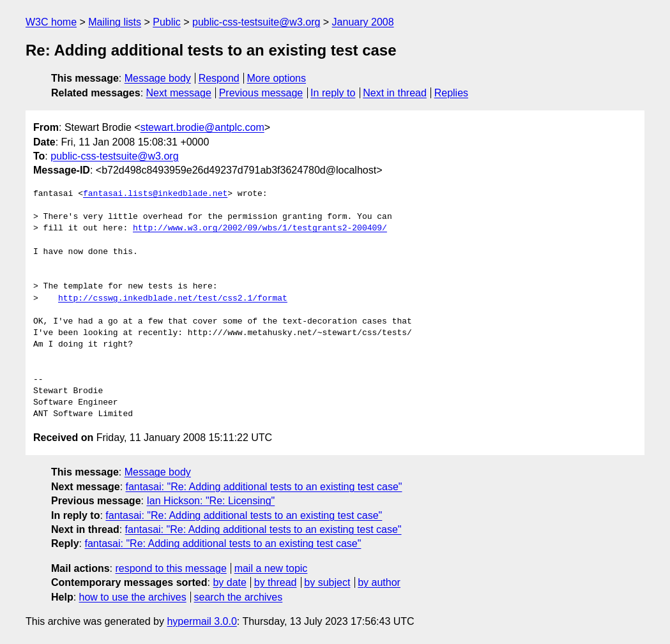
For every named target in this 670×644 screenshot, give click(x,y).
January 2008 (363, 22)
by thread (276, 582)
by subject (327, 582)
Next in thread (395, 93)
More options (277, 78)
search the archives (239, 597)
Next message (179, 93)
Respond (219, 78)
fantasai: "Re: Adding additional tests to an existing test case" (264, 487)
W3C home (51, 22)
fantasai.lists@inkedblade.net (155, 194)
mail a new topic (271, 568)
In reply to (333, 93)
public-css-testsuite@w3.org (256, 22)
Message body (158, 78)
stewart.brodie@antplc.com (202, 127)
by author (379, 582)
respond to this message (171, 568)
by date (229, 582)
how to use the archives (133, 597)
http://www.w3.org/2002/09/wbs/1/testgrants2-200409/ (260, 228)
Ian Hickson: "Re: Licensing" (210, 501)
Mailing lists (115, 22)
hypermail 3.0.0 (202, 621)
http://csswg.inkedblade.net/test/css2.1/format (173, 299)
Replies (451, 93)
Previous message (261, 93)
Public (167, 22)
